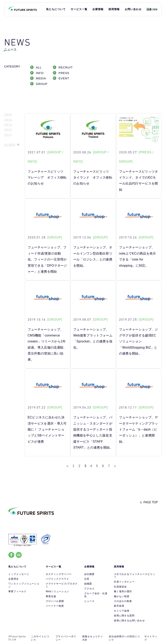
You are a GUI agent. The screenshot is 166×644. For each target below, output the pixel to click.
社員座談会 (120, 587)
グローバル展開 (55, 601)
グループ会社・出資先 (96, 595)
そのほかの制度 (123, 601)
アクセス (89, 589)
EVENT (64, 78)
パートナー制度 (55, 606)
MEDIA (41, 78)
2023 (8, 125)
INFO (40, 73)
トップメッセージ (19, 574)
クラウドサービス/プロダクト (62, 585)
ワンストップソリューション (24, 585)
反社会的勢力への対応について (124, 638)
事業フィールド (17, 591)
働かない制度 (122, 596)
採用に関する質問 (124, 616)
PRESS (64, 73)
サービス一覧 (79, 9)
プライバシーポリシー (66, 638)
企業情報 (98, 9)
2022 (8, 130)
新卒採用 (119, 606)
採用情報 (114, 9)
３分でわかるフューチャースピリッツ (135, 576)
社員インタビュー (124, 582)
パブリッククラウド (57, 579)
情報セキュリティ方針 (93, 638)
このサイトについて (40, 638)
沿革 (87, 579)
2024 (8, 120)
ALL (39, 67)
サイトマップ (151, 638)
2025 (8, 115)
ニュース (89, 601)
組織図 (88, 584)
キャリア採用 (122, 611)
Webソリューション (58, 591)
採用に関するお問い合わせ (129, 621)
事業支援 (51, 596)
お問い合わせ (133, 9)
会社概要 (89, 574)
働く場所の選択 (123, 591)
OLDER (10, 145)
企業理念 (14, 579)
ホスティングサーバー (59, 574)
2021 (8, 135)
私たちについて (56, 9)
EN (156, 9)
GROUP (42, 84)
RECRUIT (66, 67)
